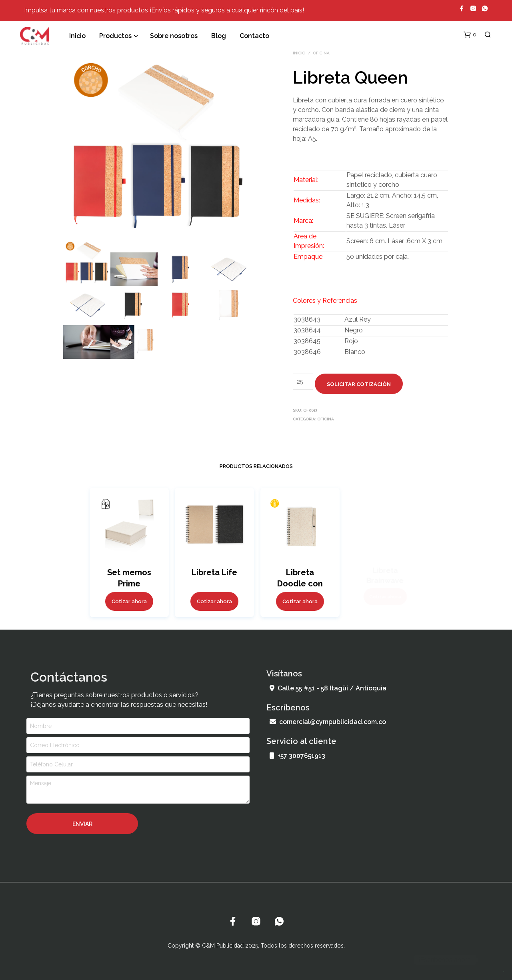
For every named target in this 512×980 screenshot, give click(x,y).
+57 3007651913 (297, 756)
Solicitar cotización (359, 384)
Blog (219, 36)
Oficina (321, 53)
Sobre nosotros (174, 36)
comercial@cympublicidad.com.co (328, 722)
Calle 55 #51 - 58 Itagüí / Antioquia (328, 688)
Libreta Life (214, 571)
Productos (115, 36)
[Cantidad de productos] (303, 382)
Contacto (254, 36)
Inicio (77, 36)
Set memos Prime (129, 577)
